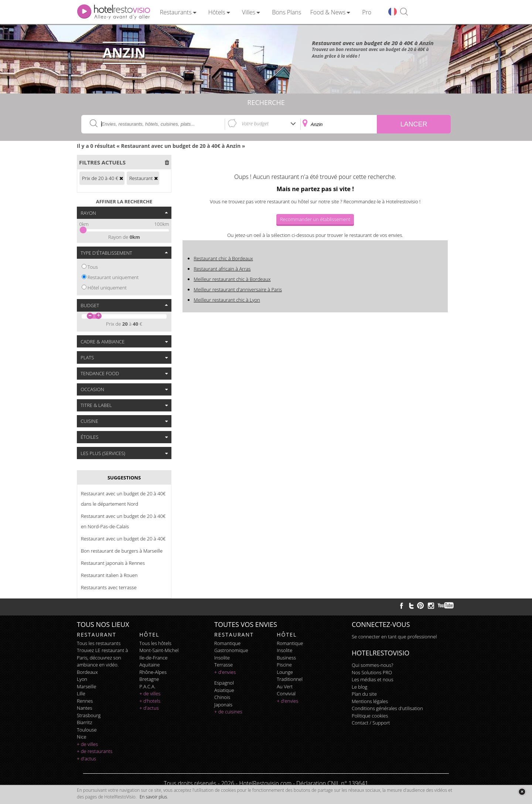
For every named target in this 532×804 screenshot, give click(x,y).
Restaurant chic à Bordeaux (223, 258)
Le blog (359, 687)
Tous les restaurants (99, 643)
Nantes (84, 708)
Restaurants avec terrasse (109, 587)
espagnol (224, 683)
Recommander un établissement (315, 219)
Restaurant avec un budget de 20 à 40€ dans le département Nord (123, 499)
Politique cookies (370, 716)
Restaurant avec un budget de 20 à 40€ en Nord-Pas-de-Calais (123, 521)
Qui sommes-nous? (372, 665)
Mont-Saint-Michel (159, 650)
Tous (93, 267)
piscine (284, 665)
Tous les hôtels (155, 643)
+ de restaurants (95, 751)
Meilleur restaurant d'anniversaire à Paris (238, 289)
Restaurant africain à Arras (222, 269)
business (286, 658)
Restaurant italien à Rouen (109, 575)
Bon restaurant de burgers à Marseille (122, 551)
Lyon (82, 679)
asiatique (224, 690)
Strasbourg (89, 715)
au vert (285, 686)
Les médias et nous (373, 679)
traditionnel (290, 679)
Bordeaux (87, 672)
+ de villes (87, 744)
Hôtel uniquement (107, 288)
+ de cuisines (228, 712)
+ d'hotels (150, 701)
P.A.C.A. (147, 686)
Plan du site (364, 694)
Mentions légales (370, 701)
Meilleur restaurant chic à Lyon (227, 300)
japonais (223, 705)
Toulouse (87, 730)
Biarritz (84, 722)
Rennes (85, 701)
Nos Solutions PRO (372, 672)
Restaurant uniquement (113, 277)
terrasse (224, 665)
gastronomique (231, 650)
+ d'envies (225, 672)
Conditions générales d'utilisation (387, 708)
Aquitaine (149, 665)
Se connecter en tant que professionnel (394, 637)
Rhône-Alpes (153, 672)
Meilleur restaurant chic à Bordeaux (232, 279)
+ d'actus (86, 759)
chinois (222, 697)
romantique (227, 643)
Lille (81, 693)
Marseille (86, 686)
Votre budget (255, 123)
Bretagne (149, 679)
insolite (222, 658)
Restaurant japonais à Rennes (113, 563)
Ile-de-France (153, 658)
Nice (82, 737)
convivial (286, 693)
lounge (285, 672)
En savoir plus (153, 797)
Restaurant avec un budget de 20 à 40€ (123, 539)
